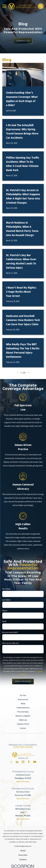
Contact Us (23, 41)
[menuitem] (23, 850)
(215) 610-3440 (23, 747)
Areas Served (23, 699)
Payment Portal (23, 724)
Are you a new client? (10, 632)
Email (4, 621)
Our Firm (23, 695)
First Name (6, 589)
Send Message (23, 681)
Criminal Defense (23, 708)
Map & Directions (23, 782)
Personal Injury (23, 712)
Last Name (6, 600)
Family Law (23, 720)
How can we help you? (11, 643)
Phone (5, 611)
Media (23, 704)
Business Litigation (23, 716)
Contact (23, 728)
